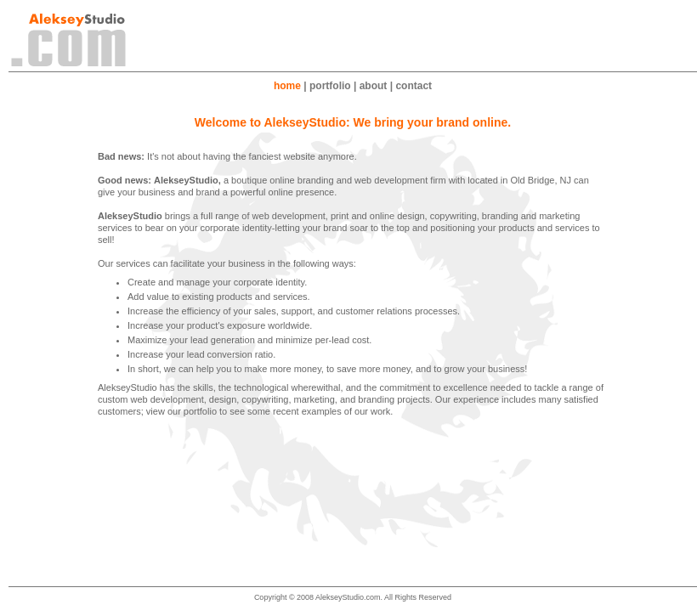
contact (414, 86)
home (287, 86)
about (374, 86)
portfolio (330, 86)
